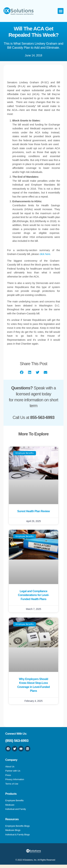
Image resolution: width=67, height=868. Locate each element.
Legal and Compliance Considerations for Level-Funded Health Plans (33, 595)
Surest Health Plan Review (33, 511)
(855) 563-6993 (17, 741)
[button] (61, 11)
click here (45, 254)
